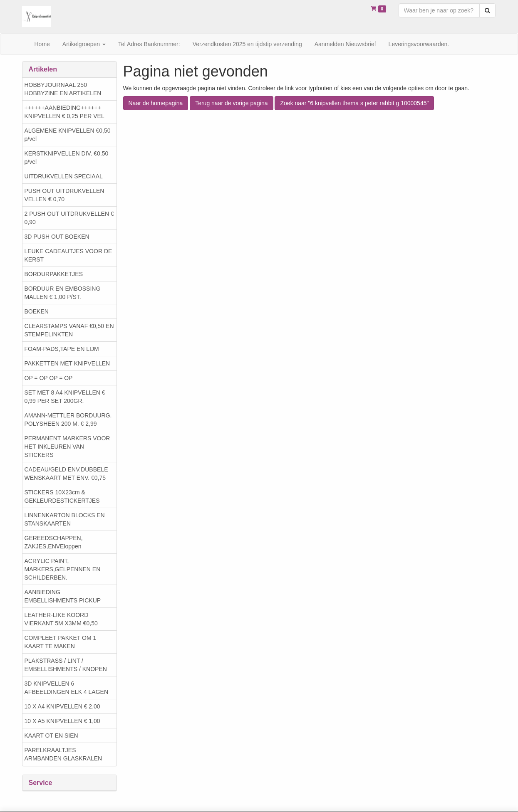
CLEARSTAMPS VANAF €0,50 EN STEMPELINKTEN (69, 330)
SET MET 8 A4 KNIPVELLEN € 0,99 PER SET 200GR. (65, 397)
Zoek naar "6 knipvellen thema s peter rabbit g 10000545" (354, 103)
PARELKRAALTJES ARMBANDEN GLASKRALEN (63, 754)
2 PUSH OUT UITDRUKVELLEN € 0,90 (69, 218)
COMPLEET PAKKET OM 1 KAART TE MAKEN (61, 642)
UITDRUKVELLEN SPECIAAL (64, 176)
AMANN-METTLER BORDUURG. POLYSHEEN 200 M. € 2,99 (68, 420)
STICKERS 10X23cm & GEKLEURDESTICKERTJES (62, 496)
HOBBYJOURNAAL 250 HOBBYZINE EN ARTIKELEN (63, 89)
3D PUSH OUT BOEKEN (57, 237)
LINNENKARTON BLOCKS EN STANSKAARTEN (65, 519)
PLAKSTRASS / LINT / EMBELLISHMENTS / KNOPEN (66, 665)
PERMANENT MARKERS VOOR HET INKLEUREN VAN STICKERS (67, 447)
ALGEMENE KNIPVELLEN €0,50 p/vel (68, 135)
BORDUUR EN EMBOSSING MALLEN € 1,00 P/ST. (63, 293)
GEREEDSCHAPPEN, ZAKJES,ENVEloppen (54, 542)
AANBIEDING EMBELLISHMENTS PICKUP (63, 596)
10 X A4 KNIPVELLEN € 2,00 (62, 706)
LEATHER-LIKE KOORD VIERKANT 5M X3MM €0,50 (61, 619)
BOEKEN (37, 311)
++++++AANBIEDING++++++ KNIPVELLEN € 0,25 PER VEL (64, 112)
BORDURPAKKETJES (54, 274)
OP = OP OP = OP (49, 378)
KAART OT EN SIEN (51, 735)
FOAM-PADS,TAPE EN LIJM (62, 349)
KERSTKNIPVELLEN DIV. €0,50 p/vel (67, 158)
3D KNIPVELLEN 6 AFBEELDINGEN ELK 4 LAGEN (67, 688)
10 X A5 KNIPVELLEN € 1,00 (62, 721)
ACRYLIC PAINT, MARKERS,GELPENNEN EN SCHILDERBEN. (63, 569)
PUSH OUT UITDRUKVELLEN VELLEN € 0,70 (64, 195)
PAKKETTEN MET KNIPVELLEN (67, 363)
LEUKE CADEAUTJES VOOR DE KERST (68, 255)
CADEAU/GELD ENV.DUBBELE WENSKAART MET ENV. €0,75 (66, 474)
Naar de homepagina (156, 103)
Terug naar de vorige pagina (231, 103)
